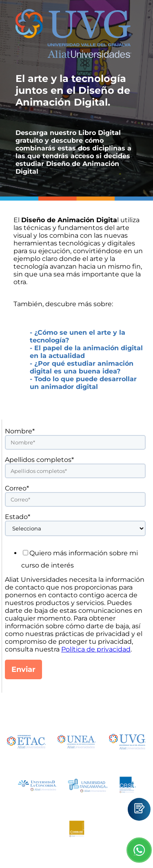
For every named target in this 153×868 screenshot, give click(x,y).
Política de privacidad (96, 649)
